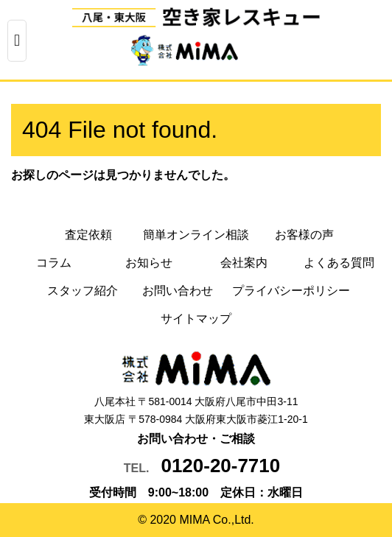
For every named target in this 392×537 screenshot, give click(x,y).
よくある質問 (339, 263)
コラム (54, 263)
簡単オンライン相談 (196, 235)
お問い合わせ (178, 291)
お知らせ (149, 263)
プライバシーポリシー (291, 291)
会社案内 (244, 263)
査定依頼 (88, 235)
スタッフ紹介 (83, 291)
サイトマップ (196, 319)
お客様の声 (304, 235)
